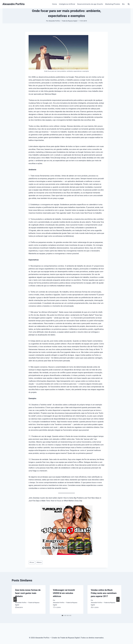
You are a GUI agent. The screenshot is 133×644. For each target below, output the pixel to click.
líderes (39, 562)
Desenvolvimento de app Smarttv (90, 4)
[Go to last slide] (15, 599)
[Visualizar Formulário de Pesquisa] (129, 4)
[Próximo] (118, 599)
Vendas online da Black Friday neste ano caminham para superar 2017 (104, 593)
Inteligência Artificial (67, 4)
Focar (32, 562)
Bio (123, 4)
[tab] (62, 615)
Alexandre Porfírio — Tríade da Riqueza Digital (63, 21)
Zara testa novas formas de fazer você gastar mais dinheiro (28, 593)
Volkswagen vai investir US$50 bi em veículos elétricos (64, 593)
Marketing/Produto (113, 4)
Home (55, 4)
